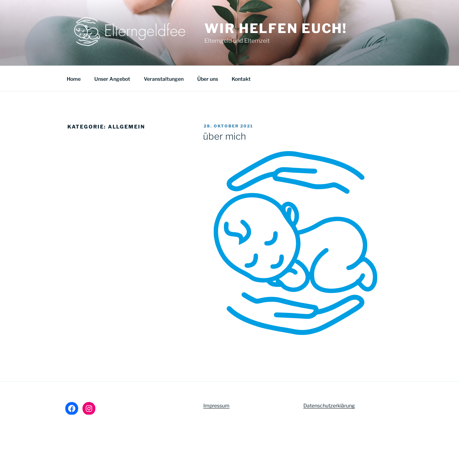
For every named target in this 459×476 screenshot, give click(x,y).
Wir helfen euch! (276, 28)
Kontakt (241, 79)
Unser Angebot (112, 79)
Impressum (216, 405)
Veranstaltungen (164, 79)
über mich (224, 136)
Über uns (208, 79)
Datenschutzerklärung (329, 405)
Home (74, 79)
